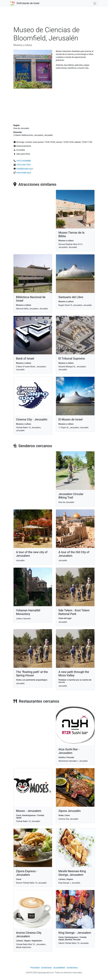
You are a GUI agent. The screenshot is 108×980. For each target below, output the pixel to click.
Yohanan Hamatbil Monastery (28, 612)
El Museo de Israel (70, 419)
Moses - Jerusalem (29, 811)
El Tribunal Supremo (72, 359)
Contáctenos (72, 968)
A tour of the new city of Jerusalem (32, 554)
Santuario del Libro (71, 297)
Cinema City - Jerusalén (32, 419)
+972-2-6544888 (24, 161)
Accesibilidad (59, 968)
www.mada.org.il (24, 173)
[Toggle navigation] (95, 3)
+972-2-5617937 (24, 165)
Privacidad (35, 968)
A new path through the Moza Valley (74, 674)
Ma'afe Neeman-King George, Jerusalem (72, 873)
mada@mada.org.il (25, 169)
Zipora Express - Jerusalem (27, 873)
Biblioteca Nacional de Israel (31, 299)
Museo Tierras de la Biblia (71, 234)
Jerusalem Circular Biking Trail (71, 496)
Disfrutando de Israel (28, 3)
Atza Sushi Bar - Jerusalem (69, 751)
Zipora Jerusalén (69, 811)
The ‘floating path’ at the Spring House (32, 674)
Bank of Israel (25, 359)
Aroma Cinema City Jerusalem (29, 935)
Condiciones (46, 968)
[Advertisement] (54, 18)
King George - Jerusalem (75, 933)
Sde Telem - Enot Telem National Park (74, 612)
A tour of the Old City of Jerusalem (74, 554)
